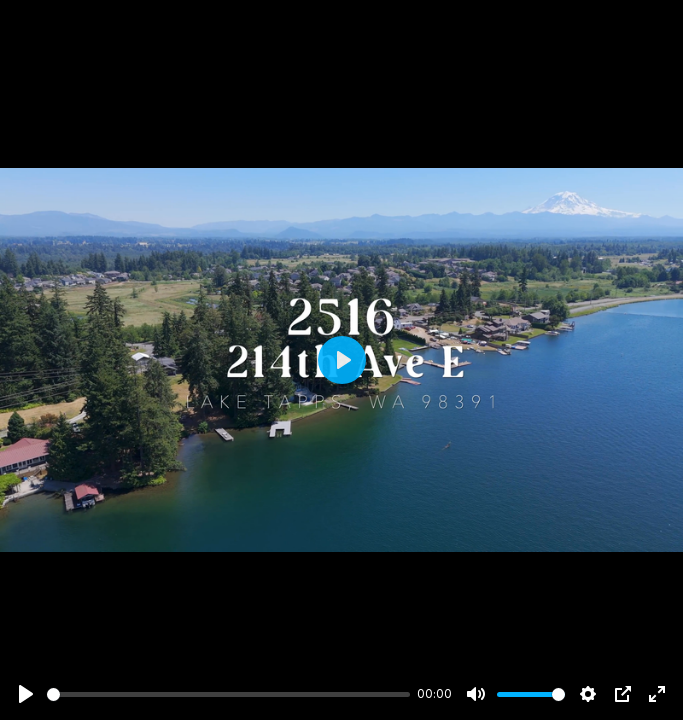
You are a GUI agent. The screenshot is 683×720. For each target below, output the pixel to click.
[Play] (26, 694)
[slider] (228, 694)
